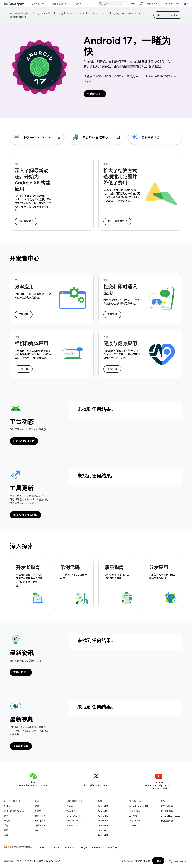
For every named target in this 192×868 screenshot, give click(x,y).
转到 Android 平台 (24, 441)
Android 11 (103, 835)
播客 (6, 835)
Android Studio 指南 (139, 806)
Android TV (72, 826)
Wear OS (71, 811)
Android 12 (103, 830)
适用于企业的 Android (14, 811)
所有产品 (112, 847)
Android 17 (103, 806)
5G (37, 830)
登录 (186, 4)
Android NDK (136, 826)
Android (8, 806)
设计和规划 (57, 4)
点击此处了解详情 (117, 221)
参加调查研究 (167, 821)
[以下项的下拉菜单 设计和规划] (67, 4)
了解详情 (24, 315)
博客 (6, 830)
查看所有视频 (21, 746)
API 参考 (133, 816)
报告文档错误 (167, 811)
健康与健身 (40, 816)
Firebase (69, 847)
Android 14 (103, 821)
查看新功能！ (95, 94)
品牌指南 (29, 861)
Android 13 (103, 826)
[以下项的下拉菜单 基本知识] (44, 4)
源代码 (7, 821)
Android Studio (171, 4)
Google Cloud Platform (91, 847)
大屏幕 (70, 806)
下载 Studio (135, 821)
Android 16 (103, 811)
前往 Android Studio (25, 515)
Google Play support (170, 816)
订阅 (158, 861)
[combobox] (113, 4)
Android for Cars (74, 821)
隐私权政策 (40, 826)
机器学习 (39, 811)
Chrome (55, 847)
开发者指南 (135, 811)
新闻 (6, 826)
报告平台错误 (167, 806)
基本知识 (36, 4)
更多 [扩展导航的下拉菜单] (77, 4)
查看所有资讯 (21, 672)
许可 (19, 861)
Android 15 (103, 816)
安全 (6, 816)
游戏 (37, 806)
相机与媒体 (40, 821)
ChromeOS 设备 (74, 816)
